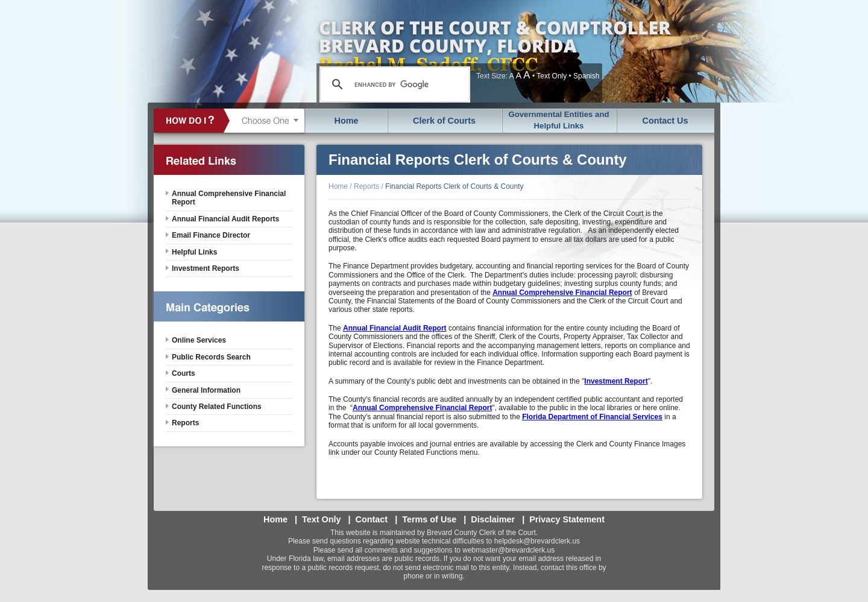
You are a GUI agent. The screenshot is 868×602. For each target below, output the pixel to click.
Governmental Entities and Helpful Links (558, 120)
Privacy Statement (567, 519)
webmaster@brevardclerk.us (508, 550)
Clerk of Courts (444, 121)
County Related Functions (217, 407)
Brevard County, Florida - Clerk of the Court (494, 51)
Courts (184, 373)
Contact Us (665, 121)
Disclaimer (493, 519)
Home (347, 121)
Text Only (552, 76)
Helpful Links (194, 252)
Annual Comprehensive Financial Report (229, 198)
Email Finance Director (211, 235)
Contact (372, 519)
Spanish (586, 76)
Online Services (199, 340)
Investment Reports (206, 268)
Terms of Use (429, 519)
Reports (366, 186)
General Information (206, 390)
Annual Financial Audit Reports (225, 219)
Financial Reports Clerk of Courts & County (454, 186)
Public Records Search (211, 357)
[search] (393, 84)
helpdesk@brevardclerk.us (537, 541)
